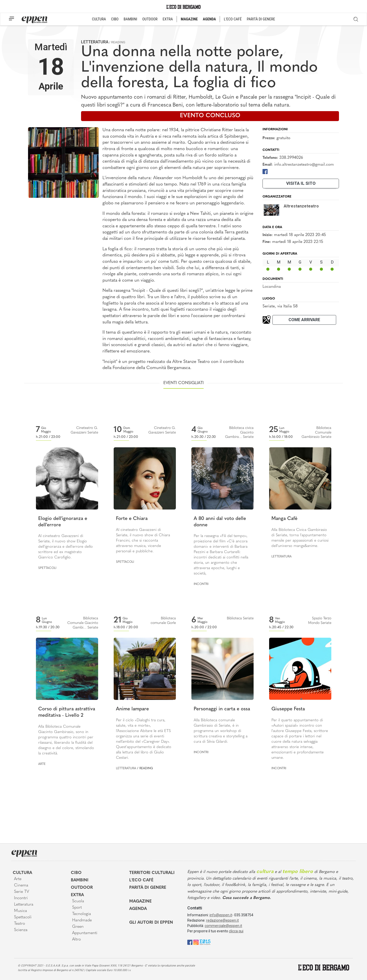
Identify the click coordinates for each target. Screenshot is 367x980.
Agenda (138, 909)
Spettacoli (47, 568)
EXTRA (168, 19)
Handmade (82, 920)
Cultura (22, 873)
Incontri (201, 584)
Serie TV (22, 892)
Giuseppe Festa (288, 709)
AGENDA (209, 19)
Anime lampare (132, 709)
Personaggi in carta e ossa (222, 709)
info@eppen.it (221, 915)
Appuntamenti (85, 933)
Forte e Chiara (132, 519)
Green (78, 927)
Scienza (21, 930)
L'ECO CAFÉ (233, 19)
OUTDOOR (150, 19)
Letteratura (95, 42)
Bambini (80, 880)
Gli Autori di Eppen (151, 923)
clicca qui (236, 931)
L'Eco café (141, 880)
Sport (77, 908)
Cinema (21, 885)
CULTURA (99, 19)
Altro (76, 939)
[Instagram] (196, 942)
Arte (42, 764)
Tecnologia (82, 914)
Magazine (140, 901)
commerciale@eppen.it (223, 926)
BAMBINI (130, 19)
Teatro (19, 924)
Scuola (78, 901)
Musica (21, 911)
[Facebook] (265, 171)
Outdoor (82, 888)
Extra (77, 895)
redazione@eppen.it (222, 920)
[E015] (205, 942)
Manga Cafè (284, 519)
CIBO (115, 19)
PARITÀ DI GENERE (261, 19)
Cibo (76, 873)
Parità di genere (148, 888)
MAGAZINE (189, 19)
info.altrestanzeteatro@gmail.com (304, 165)
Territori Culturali (152, 873)
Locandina (272, 287)
